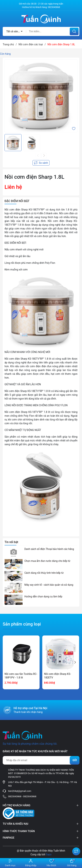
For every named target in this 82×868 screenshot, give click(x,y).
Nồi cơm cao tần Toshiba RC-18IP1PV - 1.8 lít (21, 676)
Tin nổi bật (11, 542)
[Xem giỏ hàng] (72, 863)
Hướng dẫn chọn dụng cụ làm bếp (43, 596)
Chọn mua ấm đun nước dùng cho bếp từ (47, 561)
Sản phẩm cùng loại (22, 624)
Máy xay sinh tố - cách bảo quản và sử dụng (49, 585)
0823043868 (54, 7)
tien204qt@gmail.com (20, 791)
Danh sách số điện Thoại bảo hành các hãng (49, 549)
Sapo (49, 854)
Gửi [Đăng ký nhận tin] (75, 760)
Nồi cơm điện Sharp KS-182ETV (58, 676)
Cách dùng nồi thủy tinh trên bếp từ (44, 573)
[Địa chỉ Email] (41, 760)
